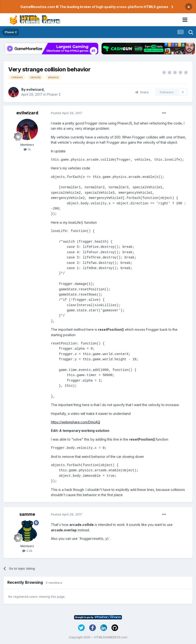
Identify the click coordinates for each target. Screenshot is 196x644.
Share (142, 92)
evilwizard (35, 89)
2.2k (27, 551)
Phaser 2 (54, 94)
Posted (67, 113)
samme (27, 514)
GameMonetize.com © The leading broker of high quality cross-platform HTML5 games (94, 7)
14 (27, 149)
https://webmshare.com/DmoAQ (76, 422)
